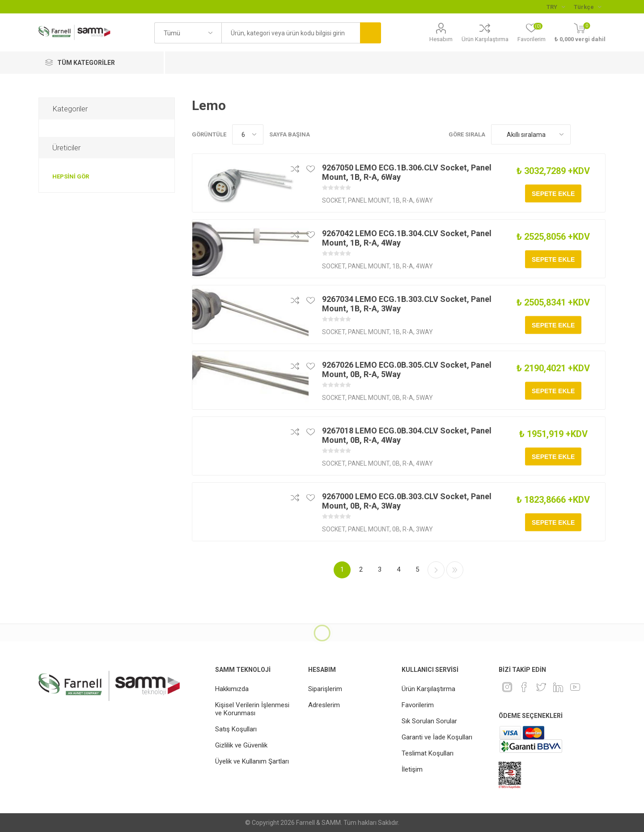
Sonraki (436, 570)
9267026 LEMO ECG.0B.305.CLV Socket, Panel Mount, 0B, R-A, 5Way (407, 369)
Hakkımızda (232, 689)
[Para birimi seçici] (556, 7)
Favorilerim (418, 705)
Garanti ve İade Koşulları (437, 737)
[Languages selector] (587, 7)
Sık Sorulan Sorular (429, 721)
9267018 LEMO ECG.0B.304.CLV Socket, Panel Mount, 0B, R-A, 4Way (407, 435)
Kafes (582, 134)
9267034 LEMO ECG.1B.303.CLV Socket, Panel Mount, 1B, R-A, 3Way (407, 304)
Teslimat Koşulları (428, 753)
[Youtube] (575, 687)
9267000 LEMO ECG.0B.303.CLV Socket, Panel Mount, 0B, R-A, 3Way (407, 501)
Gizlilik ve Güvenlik (241, 745)
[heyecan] (541, 687)
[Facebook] (524, 687)
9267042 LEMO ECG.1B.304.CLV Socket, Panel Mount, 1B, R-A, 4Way (407, 238)
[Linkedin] (558, 687)
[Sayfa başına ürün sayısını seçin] (248, 134)
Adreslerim (324, 705)
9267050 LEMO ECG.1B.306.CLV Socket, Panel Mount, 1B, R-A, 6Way (407, 172)
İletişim (412, 769)
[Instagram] (507, 687)
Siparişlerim (325, 689)
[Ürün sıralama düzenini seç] (531, 134)
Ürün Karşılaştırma (485, 39)
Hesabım (441, 39)
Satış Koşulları (236, 729)
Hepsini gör (71, 176)
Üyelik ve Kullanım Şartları (252, 761)
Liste (599, 134)
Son (455, 570)
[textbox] (291, 33)
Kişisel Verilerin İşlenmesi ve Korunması (252, 709)
